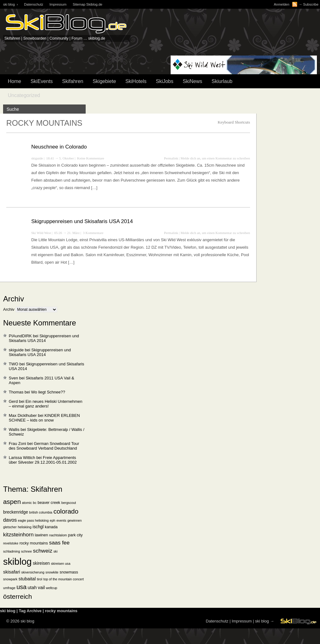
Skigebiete (104, 81)
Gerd (13, 401)
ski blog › (10, 4)
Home (15, 81)
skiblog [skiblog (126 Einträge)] (17, 561)
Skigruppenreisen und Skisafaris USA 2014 (82, 221)
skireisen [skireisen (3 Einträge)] (41, 563)
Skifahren (73, 81)
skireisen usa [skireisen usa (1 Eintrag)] (61, 563)
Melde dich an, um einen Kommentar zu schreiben (215, 158)
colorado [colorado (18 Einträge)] (66, 511)
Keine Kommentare (91, 158)
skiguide (37, 158)
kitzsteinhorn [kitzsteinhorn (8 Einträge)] (18, 534)
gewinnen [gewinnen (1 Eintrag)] (75, 520)
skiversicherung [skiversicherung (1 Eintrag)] (33, 572)
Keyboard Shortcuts (234, 122)
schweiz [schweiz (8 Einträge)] (43, 551)
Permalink (171, 158)
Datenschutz (34, 4)
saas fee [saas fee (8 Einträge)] (59, 543)
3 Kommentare (93, 233)
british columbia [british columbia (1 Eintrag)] (41, 512)
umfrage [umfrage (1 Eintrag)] (9, 588)
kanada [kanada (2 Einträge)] (51, 527)
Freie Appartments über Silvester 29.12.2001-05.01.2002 (43, 460)
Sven (13, 378)
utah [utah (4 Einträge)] (32, 588)
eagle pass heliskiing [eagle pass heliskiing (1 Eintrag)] (33, 520)
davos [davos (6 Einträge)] (10, 520)
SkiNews (192, 81)
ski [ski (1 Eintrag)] (55, 551)
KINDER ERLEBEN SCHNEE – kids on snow (44, 418)
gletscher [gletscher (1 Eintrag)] (10, 527)
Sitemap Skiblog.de (88, 4)
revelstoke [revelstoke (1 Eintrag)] (11, 543)
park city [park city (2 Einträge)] (75, 535)
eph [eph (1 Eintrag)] (52, 520)
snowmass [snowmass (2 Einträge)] (69, 572)
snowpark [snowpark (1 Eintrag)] (10, 579)
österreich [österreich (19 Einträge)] (17, 596)
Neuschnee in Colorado (59, 147)
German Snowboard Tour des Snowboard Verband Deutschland (44, 446)
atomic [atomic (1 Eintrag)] (27, 503)
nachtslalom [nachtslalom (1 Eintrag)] (58, 535)
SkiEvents (42, 81)
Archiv (9, 309)
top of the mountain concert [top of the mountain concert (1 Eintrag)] (64, 579)
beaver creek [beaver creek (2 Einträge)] (49, 503)
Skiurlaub (222, 81)
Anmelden (282, 4)
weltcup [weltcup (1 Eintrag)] (52, 588)
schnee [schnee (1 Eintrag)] (27, 551)
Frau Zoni (17, 444)
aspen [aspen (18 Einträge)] (12, 502)
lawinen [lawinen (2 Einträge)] (41, 535)
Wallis (14, 429)
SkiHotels (136, 81)
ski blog (262, 621)
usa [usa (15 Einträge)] (22, 587)
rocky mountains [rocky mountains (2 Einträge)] (34, 543)
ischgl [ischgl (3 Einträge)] (38, 527)
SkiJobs (165, 81)
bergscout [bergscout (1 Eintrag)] (69, 503)
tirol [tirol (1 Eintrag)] (40, 579)
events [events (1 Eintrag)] (61, 520)
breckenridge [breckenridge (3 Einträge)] (16, 512)
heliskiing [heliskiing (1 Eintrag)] (25, 527)
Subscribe (311, 4)
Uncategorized (24, 95)
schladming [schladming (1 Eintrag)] (12, 551)
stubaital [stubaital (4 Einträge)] (27, 579)
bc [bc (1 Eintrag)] (35, 503)
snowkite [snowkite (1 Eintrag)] (52, 572)
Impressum (58, 4)
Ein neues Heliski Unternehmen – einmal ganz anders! (46, 404)
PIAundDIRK (20, 336)
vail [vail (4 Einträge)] (41, 588)
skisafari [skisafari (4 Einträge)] (12, 572)
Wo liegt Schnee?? (48, 392)
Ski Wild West (41, 233)
